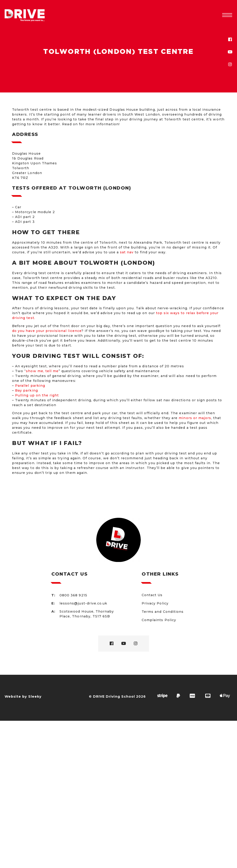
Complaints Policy (159, 620)
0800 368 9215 (73, 595)
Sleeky (35, 696)
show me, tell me (42, 371)
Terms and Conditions (163, 612)
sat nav (127, 252)
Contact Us (152, 595)
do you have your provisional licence (47, 331)
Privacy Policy (155, 603)
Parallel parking (30, 386)
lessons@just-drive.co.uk (83, 603)
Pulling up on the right (37, 395)
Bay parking (27, 390)
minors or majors (195, 418)
